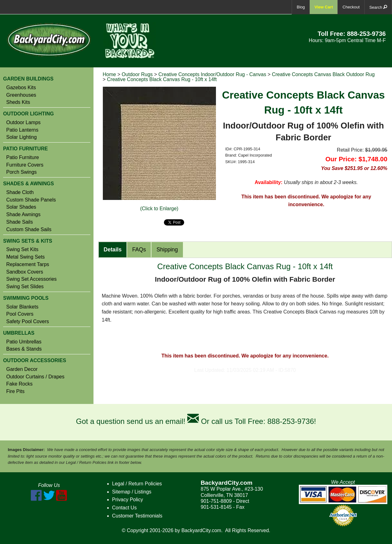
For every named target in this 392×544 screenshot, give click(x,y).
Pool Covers (20, 314)
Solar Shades (21, 207)
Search (378, 7)
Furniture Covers (25, 165)
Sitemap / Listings (132, 492)
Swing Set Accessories (31, 279)
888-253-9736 (366, 34)
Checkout (351, 7)
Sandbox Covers (25, 272)
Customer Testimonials (137, 516)
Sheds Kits (18, 102)
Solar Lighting (22, 137)
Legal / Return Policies (137, 484)
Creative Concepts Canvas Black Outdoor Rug (323, 74)
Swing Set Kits (22, 250)
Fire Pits (15, 391)
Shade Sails (19, 222)
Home (110, 74)
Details (113, 250)
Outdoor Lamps (23, 123)
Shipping (167, 250)
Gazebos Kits (21, 88)
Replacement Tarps (28, 265)
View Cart (324, 7)
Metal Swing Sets (26, 257)
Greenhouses (21, 95)
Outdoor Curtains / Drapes (35, 377)
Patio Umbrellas (24, 342)
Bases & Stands (24, 349)
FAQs (139, 250)
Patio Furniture (23, 158)
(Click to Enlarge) (159, 209)
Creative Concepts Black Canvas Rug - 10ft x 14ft (162, 79)
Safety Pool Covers (28, 322)
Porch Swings (22, 172)
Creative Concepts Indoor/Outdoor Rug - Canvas (212, 74)
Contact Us (124, 508)
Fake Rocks (19, 384)
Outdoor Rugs (137, 74)
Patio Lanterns (22, 130)
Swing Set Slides (25, 287)
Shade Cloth (20, 192)
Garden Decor (22, 369)
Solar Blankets (22, 307)
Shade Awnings (23, 215)
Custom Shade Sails (29, 230)
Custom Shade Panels (31, 200)
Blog (301, 7)
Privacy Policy (128, 500)
